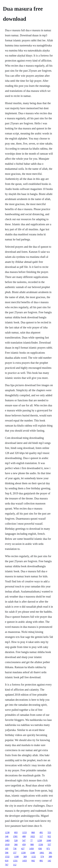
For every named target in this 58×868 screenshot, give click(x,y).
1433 (25, 861)
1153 (24, 832)
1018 (7, 845)
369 (25, 857)
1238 (7, 832)
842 (33, 861)
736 (15, 849)
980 (32, 845)
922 (49, 836)
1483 (7, 840)
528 (16, 840)
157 (15, 853)
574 (42, 857)
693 (16, 832)
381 (50, 853)
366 (16, 845)
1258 (40, 840)
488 (24, 836)
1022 (33, 836)
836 (40, 849)
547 (24, 840)
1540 (33, 853)
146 (7, 836)
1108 (16, 857)
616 (7, 861)
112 (15, 865)
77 (32, 840)
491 (41, 832)
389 (50, 857)
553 (49, 832)
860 (33, 832)
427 (23, 849)
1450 (32, 849)
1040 (49, 840)
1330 (23, 853)
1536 (41, 845)
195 (7, 849)
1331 (15, 861)
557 (49, 845)
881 (41, 861)
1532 (7, 857)
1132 (34, 857)
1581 (15, 836)
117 (41, 836)
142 (49, 861)
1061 (42, 853)
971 (48, 849)
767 (7, 865)
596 (7, 853)
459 (24, 845)
